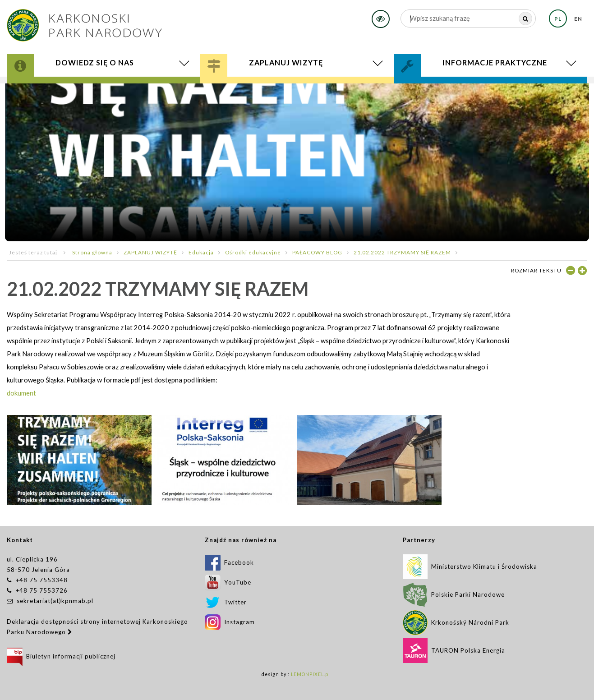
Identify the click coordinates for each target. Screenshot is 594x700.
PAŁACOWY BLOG (317, 252)
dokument (21, 393)
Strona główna (92, 252)
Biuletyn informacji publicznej (61, 656)
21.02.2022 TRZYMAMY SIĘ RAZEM (402, 252)
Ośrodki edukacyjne (253, 252)
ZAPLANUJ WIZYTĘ (150, 252)
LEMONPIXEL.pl (311, 674)
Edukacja (201, 252)
